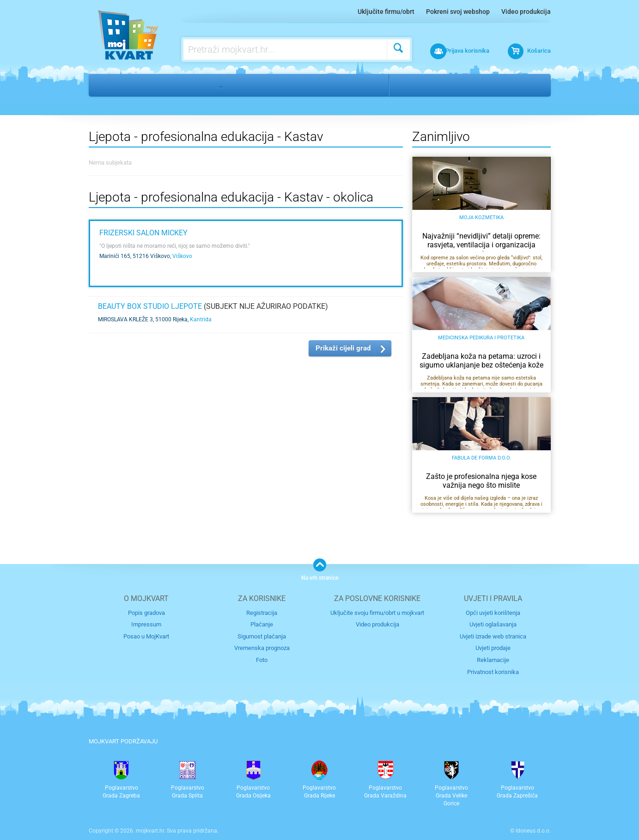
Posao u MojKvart (146, 636)
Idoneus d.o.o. (533, 830)
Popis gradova (146, 612)
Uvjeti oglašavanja (493, 624)
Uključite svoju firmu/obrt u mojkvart (377, 612)
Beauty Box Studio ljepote (150, 306)
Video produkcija (526, 12)
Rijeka (410, 85)
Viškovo (182, 256)
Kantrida (201, 319)
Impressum (146, 624)
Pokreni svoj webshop (458, 12)
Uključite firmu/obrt (386, 12)
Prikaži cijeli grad (343, 348)
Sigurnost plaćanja (262, 636)
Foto (262, 659)
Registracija (262, 612)
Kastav (446, 85)
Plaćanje (262, 624)
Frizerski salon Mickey (143, 233)
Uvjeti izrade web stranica (493, 636)
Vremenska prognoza (262, 648)
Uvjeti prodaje (493, 648)
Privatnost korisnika (493, 671)
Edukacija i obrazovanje (164, 85)
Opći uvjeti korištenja (493, 612)
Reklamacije (493, 659)
